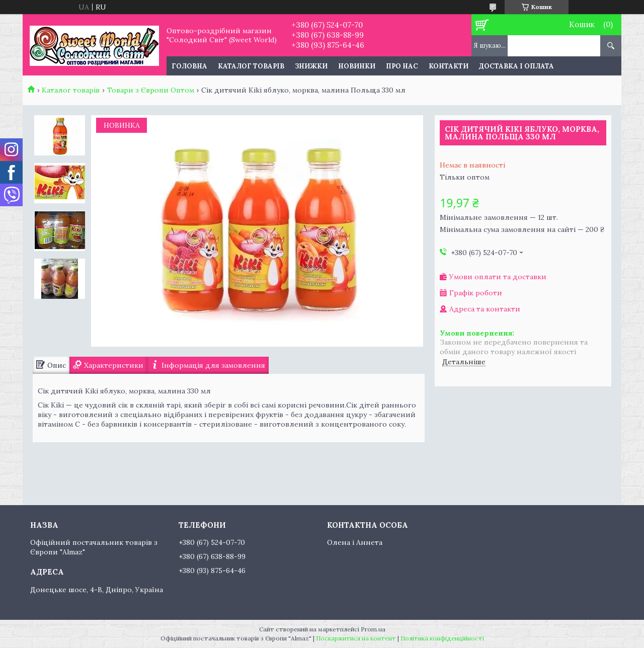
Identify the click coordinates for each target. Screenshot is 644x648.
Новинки (357, 66)
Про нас (402, 66)
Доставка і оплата (516, 66)
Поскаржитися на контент (356, 638)
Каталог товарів (251, 66)
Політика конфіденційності (442, 638)
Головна (189, 66)
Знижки (311, 66)
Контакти (449, 66)
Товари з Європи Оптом (151, 90)
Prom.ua (373, 629)
